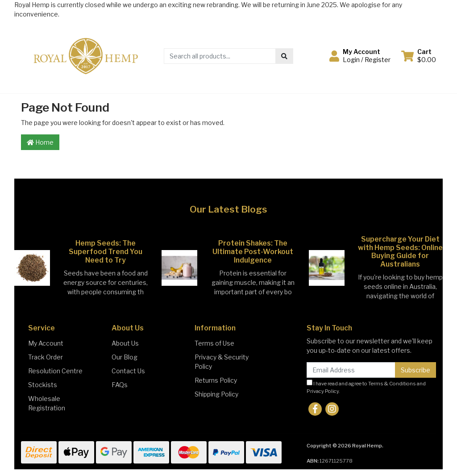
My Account (46, 343)
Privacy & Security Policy (222, 362)
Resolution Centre (55, 371)
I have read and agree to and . (366, 387)
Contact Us (128, 371)
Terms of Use (214, 343)
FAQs (120, 385)
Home (40, 142)
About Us (125, 343)
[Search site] (284, 56)
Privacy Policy (323, 391)
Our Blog (125, 357)
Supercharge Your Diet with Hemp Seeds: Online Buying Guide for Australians (400, 252)
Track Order (46, 357)
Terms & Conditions (392, 384)
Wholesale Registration (47, 403)
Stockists (43, 385)
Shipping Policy (216, 394)
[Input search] (220, 56)
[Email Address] (351, 370)
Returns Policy (216, 380)
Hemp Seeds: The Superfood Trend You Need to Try (106, 252)
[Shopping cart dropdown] (419, 56)
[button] (360, 56)
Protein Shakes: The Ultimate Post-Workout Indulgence (253, 252)
